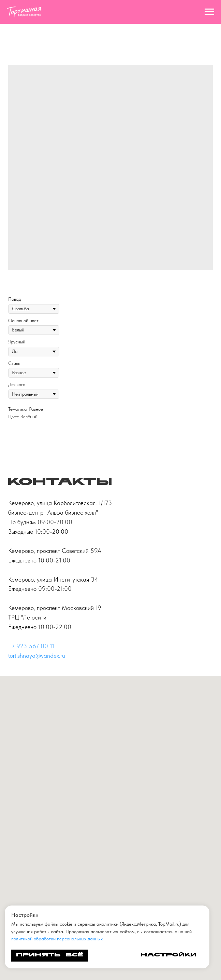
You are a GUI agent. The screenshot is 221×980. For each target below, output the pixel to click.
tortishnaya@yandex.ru (37, 656)
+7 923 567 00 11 (31, 646)
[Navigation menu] (209, 12)
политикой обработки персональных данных (57, 939)
